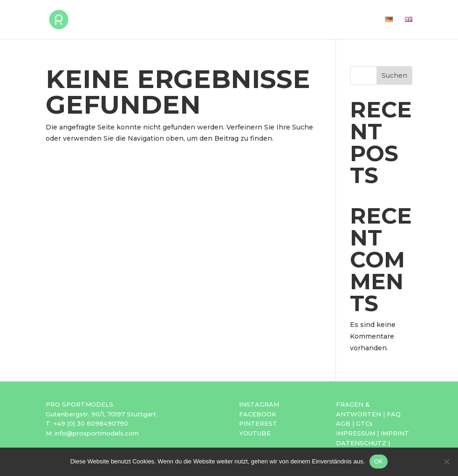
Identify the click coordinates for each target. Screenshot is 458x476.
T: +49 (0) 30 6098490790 (87, 423)
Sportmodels (195, 20)
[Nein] (446, 462)
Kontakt (357, 20)
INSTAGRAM (259, 404)
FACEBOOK (258, 414)
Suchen (394, 75)
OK (379, 461)
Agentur (312, 20)
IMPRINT (395, 433)
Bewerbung (259, 20)
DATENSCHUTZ (361, 443)
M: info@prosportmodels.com (92, 433)
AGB (343, 423)
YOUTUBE (255, 433)
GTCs (364, 423)
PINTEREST (258, 423)
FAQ (394, 414)
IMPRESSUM (355, 433)
